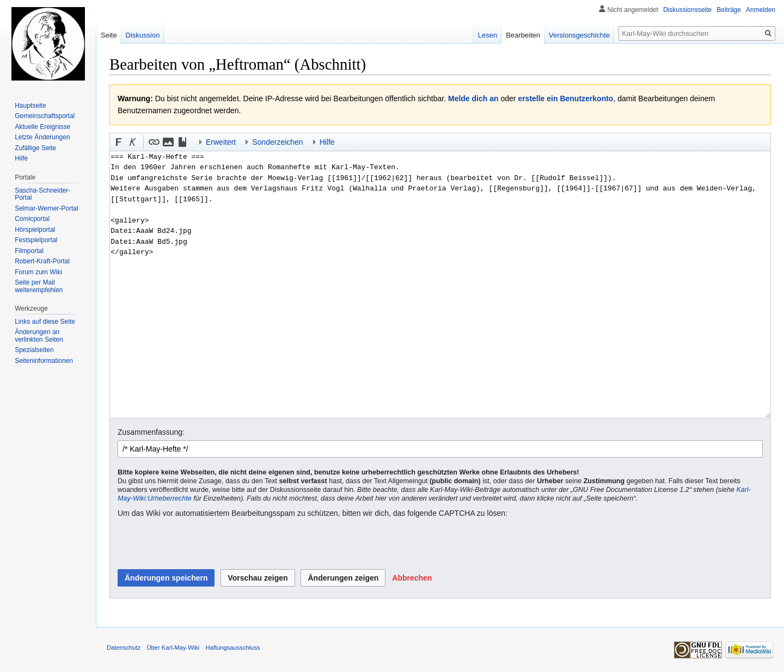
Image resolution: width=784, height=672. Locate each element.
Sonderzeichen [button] (277, 142)
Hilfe (21, 158)
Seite (109, 35)
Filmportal (29, 251)
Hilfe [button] (327, 142)
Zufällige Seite (35, 148)
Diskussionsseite (687, 10)
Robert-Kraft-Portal (42, 261)
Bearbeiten (523, 35)
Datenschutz (124, 648)
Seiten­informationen (44, 361)
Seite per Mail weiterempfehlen (39, 286)
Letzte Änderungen (42, 137)
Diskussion (143, 35)
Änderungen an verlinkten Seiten (39, 336)
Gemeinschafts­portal (45, 116)
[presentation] (200, 544)
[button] (119, 142)
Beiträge (729, 10)
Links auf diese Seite (45, 322)
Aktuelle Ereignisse (42, 127)
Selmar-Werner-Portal (46, 208)
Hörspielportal (35, 230)
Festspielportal (36, 240)
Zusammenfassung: (151, 432)
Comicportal (32, 219)
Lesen (488, 35)
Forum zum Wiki (38, 272)
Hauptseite (30, 106)
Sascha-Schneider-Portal (42, 194)
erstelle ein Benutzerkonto (565, 98)
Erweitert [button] (221, 142)
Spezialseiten (34, 350)
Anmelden (761, 10)
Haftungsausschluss (233, 648)
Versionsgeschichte (579, 35)
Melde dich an (473, 98)
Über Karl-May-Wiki (173, 648)
